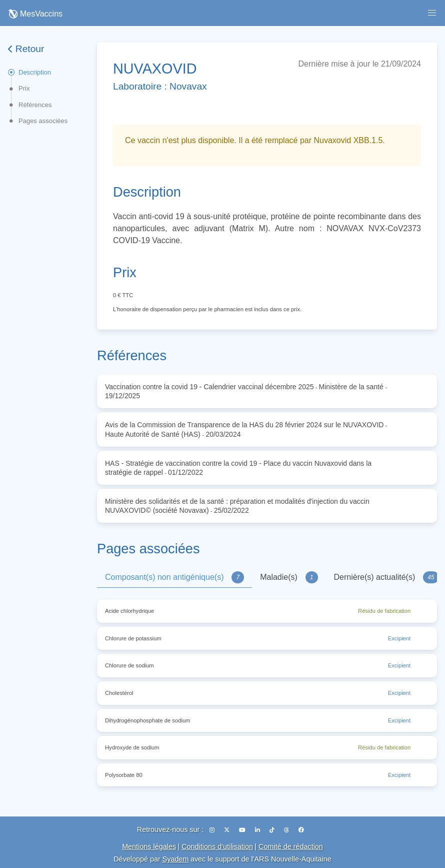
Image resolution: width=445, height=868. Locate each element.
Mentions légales (149, 846)
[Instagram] (213, 830)
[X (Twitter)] (227, 830)
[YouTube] (243, 830)
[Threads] (287, 830)
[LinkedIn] (258, 830)
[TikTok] (273, 830)
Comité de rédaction (291, 846)
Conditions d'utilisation (217, 846)
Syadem (176, 859)
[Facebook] (301, 830)
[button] (432, 13)
